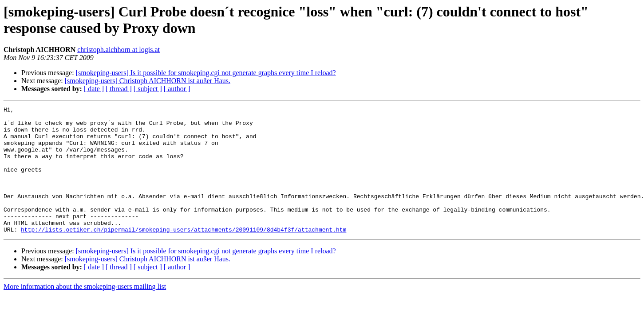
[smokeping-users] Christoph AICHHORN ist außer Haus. (148, 81)
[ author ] (177, 89)
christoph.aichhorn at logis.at (119, 50)
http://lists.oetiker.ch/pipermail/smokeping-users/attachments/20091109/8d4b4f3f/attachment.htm (184, 255)
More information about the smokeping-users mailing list (85, 312)
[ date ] (94, 89)
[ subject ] (148, 89)
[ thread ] (119, 89)
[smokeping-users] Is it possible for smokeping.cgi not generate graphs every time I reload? (206, 73)
